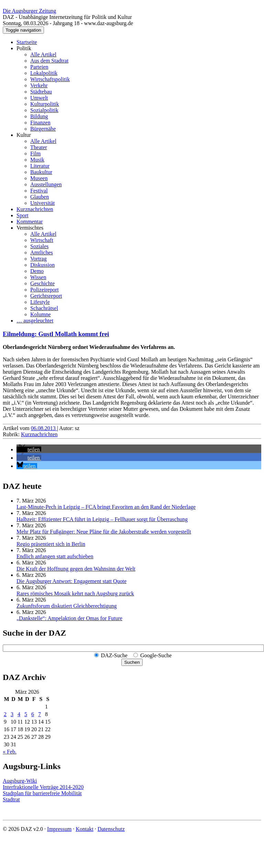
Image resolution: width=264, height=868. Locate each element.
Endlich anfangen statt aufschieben (55, 556)
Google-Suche (156, 655)
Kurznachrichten (35, 209)
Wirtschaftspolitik (50, 79)
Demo (37, 271)
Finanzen (40, 123)
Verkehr (39, 85)
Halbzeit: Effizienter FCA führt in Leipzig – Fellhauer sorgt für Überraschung (102, 519)
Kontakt (85, 829)
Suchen (132, 662)
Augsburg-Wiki (20, 781)
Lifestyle (40, 302)
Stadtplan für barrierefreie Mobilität (42, 793)
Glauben (40, 197)
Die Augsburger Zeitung (29, 11)
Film (35, 153)
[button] (29, 449)
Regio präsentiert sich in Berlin (51, 544)
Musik (37, 160)
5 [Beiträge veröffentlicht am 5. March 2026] (26, 714)
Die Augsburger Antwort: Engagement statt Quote (71, 581)
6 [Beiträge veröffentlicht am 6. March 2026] (33, 714)
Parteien (39, 67)
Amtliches (42, 252)
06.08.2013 (44, 428)
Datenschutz (111, 829)
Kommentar (30, 222)
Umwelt (39, 98)
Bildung (39, 116)
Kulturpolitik (45, 104)
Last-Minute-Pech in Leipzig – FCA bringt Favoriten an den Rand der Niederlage (106, 507)
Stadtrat (11, 799)
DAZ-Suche (114, 655)
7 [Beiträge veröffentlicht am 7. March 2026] (40, 714)
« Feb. (10, 752)
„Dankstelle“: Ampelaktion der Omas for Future (69, 618)
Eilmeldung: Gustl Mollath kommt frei (56, 334)
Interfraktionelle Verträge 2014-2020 (43, 787)
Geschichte (42, 283)
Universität (42, 203)
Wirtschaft (42, 240)
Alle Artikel (43, 54)
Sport (23, 215)
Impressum (59, 829)
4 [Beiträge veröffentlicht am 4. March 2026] (19, 714)
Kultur (24, 135)
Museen (39, 178)
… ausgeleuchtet (35, 321)
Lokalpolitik (44, 73)
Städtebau (41, 92)
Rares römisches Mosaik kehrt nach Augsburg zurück (75, 594)
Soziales (39, 246)
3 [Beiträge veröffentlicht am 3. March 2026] (12, 714)
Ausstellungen (46, 184)
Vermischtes (30, 228)
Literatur (40, 166)
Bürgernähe (43, 129)
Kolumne (41, 314)
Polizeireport (45, 290)
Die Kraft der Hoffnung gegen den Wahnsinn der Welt (76, 569)
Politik (24, 48)
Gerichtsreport (46, 296)
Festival (39, 191)
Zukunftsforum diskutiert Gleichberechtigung (67, 606)
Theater (39, 147)
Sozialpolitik (44, 110)
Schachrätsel (44, 308)
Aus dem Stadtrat (49, 61)
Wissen (38, 277)
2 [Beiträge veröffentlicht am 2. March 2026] (5, 714)
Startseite (27, 42)
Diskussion (42, 265)
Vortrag (38, 259)
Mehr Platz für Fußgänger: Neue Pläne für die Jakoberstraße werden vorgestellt (104, 532)
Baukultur (41, 172)
